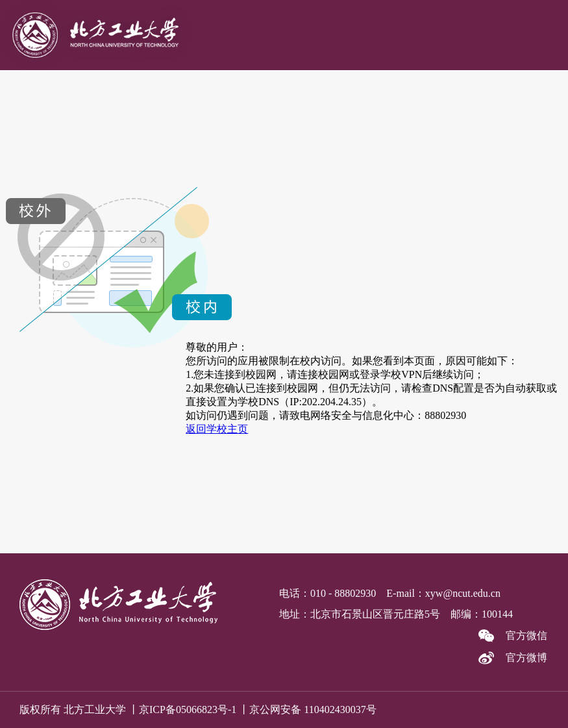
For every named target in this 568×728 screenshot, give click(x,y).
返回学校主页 (217, 429)
